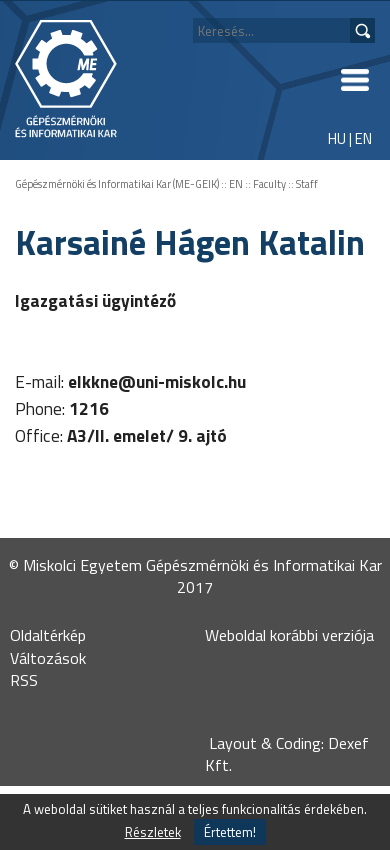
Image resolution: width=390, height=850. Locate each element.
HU (337, 138)
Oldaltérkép (48, 635)
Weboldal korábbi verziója (289, 635)
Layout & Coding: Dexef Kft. (287, 754)
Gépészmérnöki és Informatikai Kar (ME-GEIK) (117, 184)
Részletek (153, 832)
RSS (24, 680)
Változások (48, 658)
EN (363, 138)
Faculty (269, 184)
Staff (307, 184)
